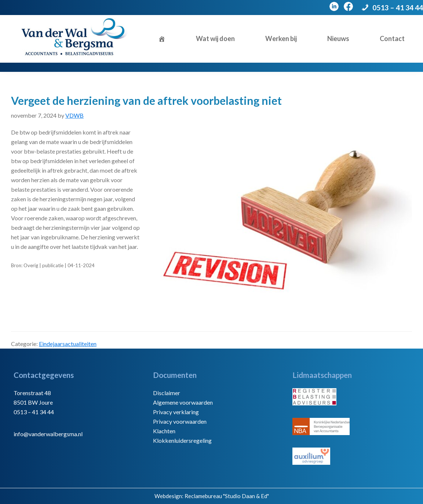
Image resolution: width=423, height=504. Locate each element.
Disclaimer (167, 393)
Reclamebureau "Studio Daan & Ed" (227, 496)
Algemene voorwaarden (183, 402)
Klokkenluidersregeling (182, 440)
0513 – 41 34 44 (398, 8)
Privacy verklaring (176, 412)
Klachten (164, 431)
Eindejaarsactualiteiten (68, 344)
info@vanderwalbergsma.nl (48, 434)
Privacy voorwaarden (180, 421)
